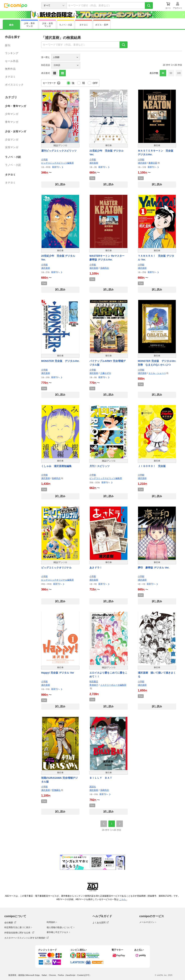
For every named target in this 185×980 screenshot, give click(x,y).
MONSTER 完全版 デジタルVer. (60, 361)
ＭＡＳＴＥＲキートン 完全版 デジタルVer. (157, 153)
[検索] (149, 5)
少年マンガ (12, 114)
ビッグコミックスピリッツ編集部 (57, 163)
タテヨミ (10, 77)
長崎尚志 (105, 268)
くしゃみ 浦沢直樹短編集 (56, 466)
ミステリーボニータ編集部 (113, 685)
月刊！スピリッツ (100, 466)
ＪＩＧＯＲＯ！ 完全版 (152, 466)
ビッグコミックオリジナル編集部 (57, 580)
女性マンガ (12, 147)
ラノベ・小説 (13, 165)
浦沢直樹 (94, 163)
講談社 (93, 787)
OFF (95, 83)
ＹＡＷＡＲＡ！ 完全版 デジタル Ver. (156, 258)
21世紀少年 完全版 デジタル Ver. (106, 153)
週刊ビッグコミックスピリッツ (59, 151)
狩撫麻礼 (56, 790)
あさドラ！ (96, 568)
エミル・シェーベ (157, 373)
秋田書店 (94, 682)
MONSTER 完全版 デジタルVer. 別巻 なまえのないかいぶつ (157, 363)
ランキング (12, 53)
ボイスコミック (14, 85)
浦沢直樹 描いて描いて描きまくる (157, 675)
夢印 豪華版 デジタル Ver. (154, 568)
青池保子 (94, 685)
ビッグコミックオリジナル (56, 568)
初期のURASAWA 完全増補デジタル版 (59, 780)
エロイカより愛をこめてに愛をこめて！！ (108, 675)
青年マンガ (12, 122)
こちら (123, 899)
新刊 (8, 45)
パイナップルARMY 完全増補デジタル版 (107, 363)
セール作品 (12, 61)
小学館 (44, 159)
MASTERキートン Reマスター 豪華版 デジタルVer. (107, 258)
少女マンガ (12, 140)
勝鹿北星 (153, 163)
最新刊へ (58, 167)
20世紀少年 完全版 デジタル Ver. (58, 258)
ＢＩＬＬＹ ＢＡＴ (101, 778)
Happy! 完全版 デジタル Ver (58, 673)
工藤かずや (106, 373)
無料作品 (10, 69)
